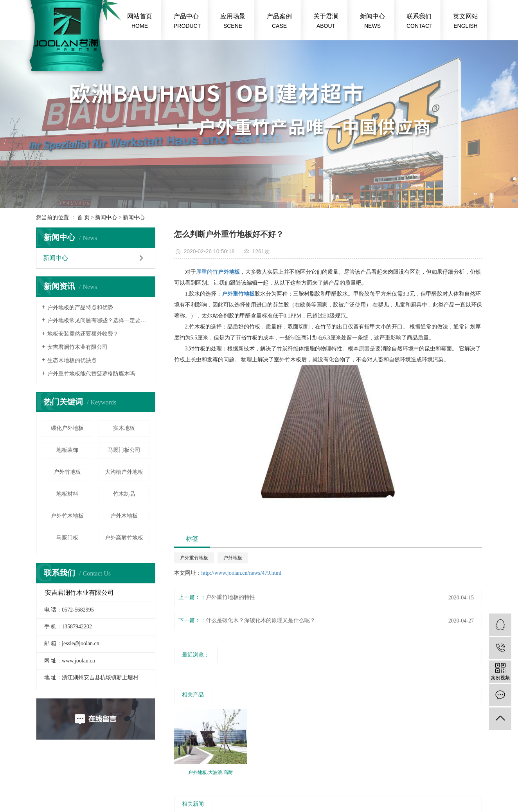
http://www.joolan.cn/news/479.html (242, 573)
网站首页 (140, 22)
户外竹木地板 (67, 516)
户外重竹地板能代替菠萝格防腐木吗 (91, 374)
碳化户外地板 (67, 428)
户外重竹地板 (194, 558)
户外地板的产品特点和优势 (80, 308)
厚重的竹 (207, 272)
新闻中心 (372, 22)
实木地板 (124, 428)
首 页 (83, 217)
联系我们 (420, 22)
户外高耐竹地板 (124, 538)
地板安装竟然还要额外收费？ (83, 334)
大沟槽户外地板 (124, 472)
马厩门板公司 (124, 450)
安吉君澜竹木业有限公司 (77, 347)
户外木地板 (124, 516)
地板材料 (67, 494)
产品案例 (279, 22)
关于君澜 (326, 22)
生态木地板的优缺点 (72, 360)
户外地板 (233, 558)
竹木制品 (124, 494)
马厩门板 (67, 538)
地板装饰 (67, 450)
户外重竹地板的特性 (230, 597)
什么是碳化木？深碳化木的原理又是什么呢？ (261, 620)
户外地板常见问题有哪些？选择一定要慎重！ (98, 320)
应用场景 (233, 22)
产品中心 (187, 22)
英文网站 (466, 22)
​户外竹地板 (67, 472)
